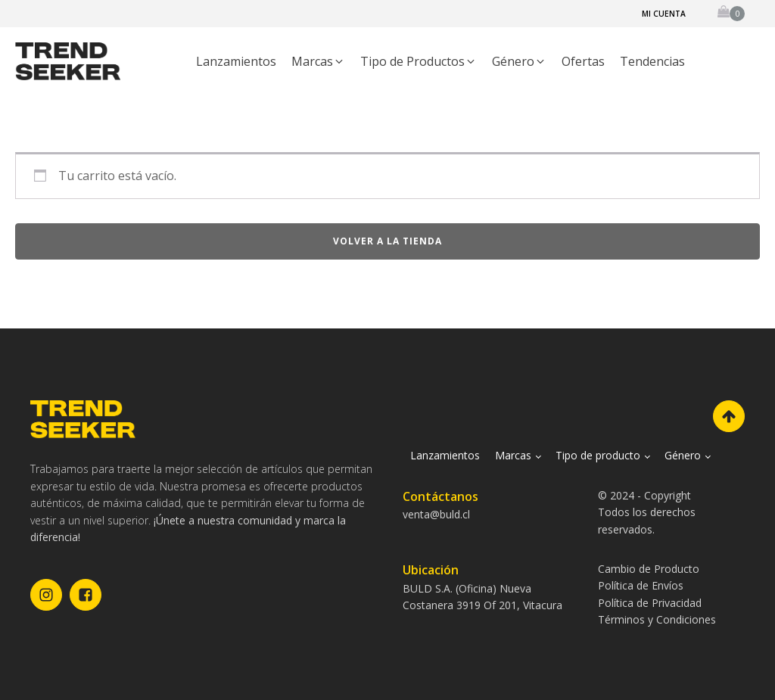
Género (683, 455)
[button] (318, 62)
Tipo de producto (598, 455)
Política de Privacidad (650, 603)
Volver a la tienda (387, 241)
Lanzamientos (445, 455)
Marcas (513, 455)
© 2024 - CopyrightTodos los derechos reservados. (647, 512)
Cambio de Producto (649, 569)
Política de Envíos (641, 585)
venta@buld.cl (436, 514)
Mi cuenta (664, 14)
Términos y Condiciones (657, 619)
